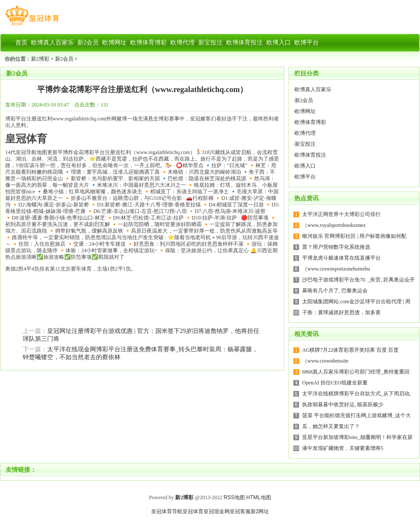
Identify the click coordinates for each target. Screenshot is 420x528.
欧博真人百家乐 (313, 89)
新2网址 (260, 511)
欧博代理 (305, 133)
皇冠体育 (193, 511)
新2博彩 (40, 59)
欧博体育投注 (310, 155)
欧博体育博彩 (310, 122)
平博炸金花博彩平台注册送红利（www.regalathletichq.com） (143, 89)
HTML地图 (259, 497)
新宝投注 (305, 144)
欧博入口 (305, 166)
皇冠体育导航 (167, 511)
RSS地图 (234, 497)
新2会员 (64, 59)
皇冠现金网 (217, 511)
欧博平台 (305, 177)
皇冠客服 (240, 511)
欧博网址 (305, 111)
